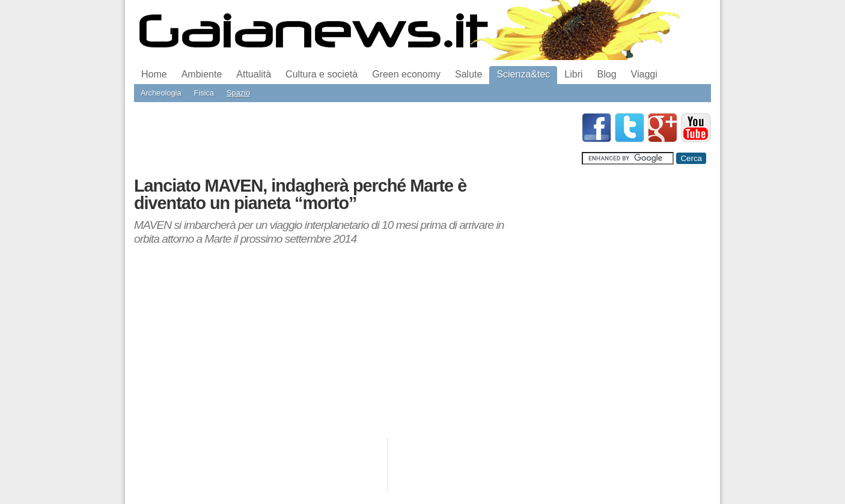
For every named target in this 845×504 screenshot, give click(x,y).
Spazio (238, 93)
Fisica (204, 93)
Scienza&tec (523, 74)
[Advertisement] (353, 140)
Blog (607, 74)
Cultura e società (322, 74)
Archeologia (161, 93)
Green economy (406, 74)
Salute (468, 74)
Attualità (254, 74)
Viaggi (644, 74)
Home (154, 74)
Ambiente (202, 74)
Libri (573, 74)
